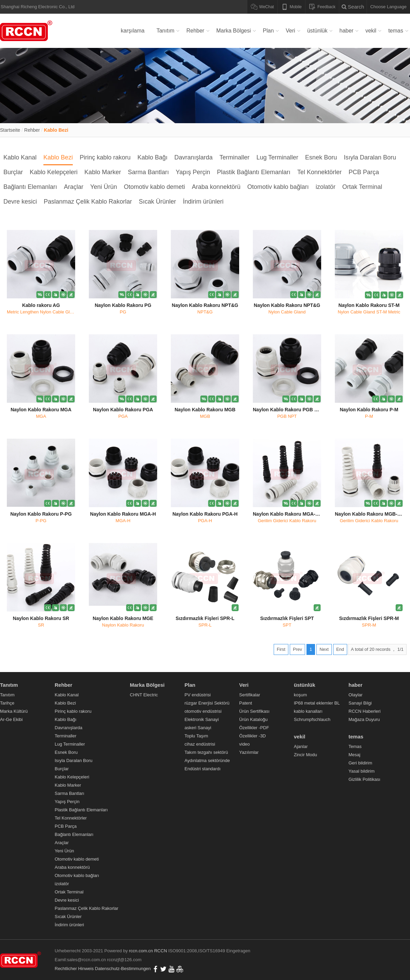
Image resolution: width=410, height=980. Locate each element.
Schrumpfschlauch (312, 719)
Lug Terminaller (277, 157)
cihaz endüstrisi (200, 744)
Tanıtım (165, 31)
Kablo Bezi (56, 130)
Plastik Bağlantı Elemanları (254, 172)
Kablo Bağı (152, 157)
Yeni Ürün (104, 187)
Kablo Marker (103, 172)
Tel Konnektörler (319, 172)
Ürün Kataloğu (253, 719)
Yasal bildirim (361, 771)
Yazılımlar (249, 752)
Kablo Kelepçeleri (54, 172)
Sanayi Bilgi (360, 703)
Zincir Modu (305, 755)
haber (346, 31)
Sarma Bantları (148, 172)
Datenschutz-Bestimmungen (123, 969)
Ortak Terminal (362, 187)
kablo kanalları (308, 711)
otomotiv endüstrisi (203, 711)
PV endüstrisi (198, 695)
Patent (246, 703)
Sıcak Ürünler (157, 202)
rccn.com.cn (141, 951)
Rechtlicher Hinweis (74, 969)
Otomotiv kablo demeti (155, 187)
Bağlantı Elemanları (30, 187)
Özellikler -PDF (254, 728)
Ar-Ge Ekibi (11, 719)
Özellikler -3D (252, 736)
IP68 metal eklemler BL (317, 703)
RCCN (161, 951)
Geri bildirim (360, 763)
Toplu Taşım (196, 736)
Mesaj (354, 755)
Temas (355, 746)
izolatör (326, 187)
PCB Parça (364, 172)
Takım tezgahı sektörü (206, 752)
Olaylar (356, 695)
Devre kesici (20, 202)
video (244, 744)
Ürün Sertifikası (254, 711)
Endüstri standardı (203, 769)
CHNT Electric (144, 695)
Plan (268, 31)
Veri (290, 31)
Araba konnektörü (216, 187)
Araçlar (74, 187)
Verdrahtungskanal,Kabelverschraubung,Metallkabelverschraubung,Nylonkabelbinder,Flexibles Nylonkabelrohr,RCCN (27, 31)
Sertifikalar (250, 695)
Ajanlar (301, 746)
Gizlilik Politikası (364, 779)
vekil (371, 31)
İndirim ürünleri (203, 202)
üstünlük (317, 31)
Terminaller (234, 157)
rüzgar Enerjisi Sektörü (207, 703)
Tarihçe (7, 703)
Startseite (10, 130)
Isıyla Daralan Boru (370, 157)
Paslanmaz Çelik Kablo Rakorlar (88, 202)
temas (396, 31)
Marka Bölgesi (234, 31)
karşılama (133, 31)
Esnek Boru (321, 157)
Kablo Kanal (20, 157)
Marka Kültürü (14, 711)
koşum (300, 695)
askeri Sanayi (198, 728)
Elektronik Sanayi (202, 719)
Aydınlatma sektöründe (207, 760)
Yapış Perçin (193, 172)
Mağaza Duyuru (364, 719)
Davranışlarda (193, 157)
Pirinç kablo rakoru (105, 157)
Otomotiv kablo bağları (278, 187)
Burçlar (13, 172)
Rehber (195, 31)
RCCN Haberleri (365, 711)
